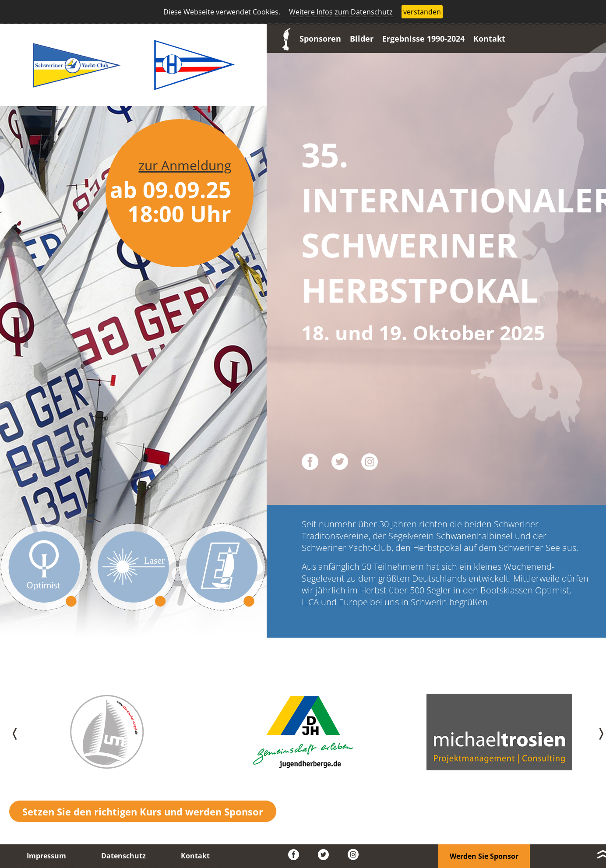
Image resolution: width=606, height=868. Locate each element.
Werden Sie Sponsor (484, 856)
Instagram (356, 855)
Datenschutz (123, 856)
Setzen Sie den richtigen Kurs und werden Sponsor (143, 812)
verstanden (422, 12)
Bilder (362, 39)
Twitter (326, 855)
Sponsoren (320, 39)
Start (284, 39)
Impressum (46, 856)
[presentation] (10, 732)
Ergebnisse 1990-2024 (423, 39)
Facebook (296, 855)
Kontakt (489, 39)
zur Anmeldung (185, 165)
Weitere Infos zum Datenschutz (341, 12)
